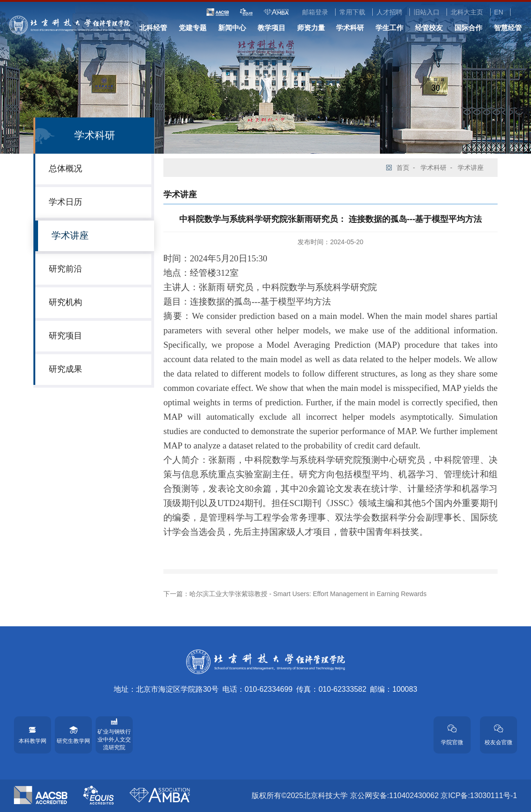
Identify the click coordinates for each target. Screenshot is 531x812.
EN (499, 12)
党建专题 (193, 28)
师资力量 (311, 28)
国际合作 (468, 28)
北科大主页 (467, 12)
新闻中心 (232, 28)
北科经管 (153, 28)
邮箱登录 (315, 12)
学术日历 (65, 202)
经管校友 (429, 28)
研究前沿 (65, 269)
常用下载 (352, 12)
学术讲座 (70, 235)
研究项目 (65, 336)
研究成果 (65, 369)
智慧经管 (508, 28)
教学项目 (272, 28)
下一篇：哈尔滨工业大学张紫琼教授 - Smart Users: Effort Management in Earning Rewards (295, 594)
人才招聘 (389, 12)
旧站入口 (427, 12)
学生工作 (389, 28)
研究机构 (65, 302)
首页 (403, 168)
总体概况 (65, 169)
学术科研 (350, 28)
